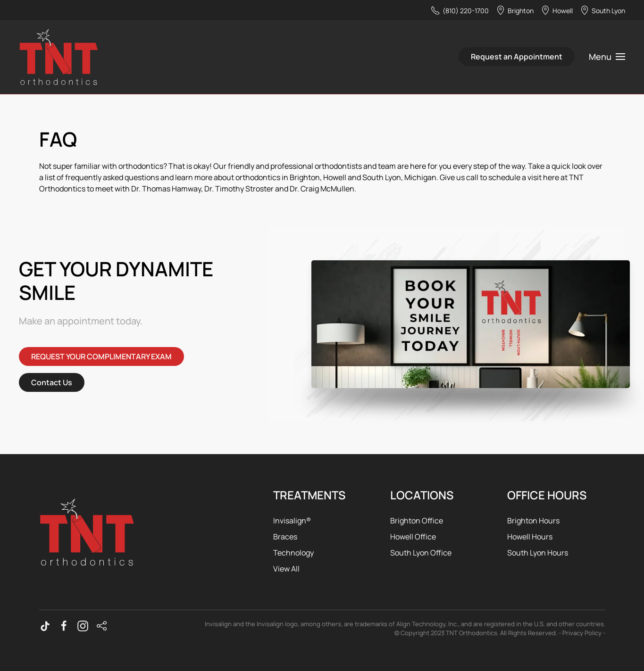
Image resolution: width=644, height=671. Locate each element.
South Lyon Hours (538, 553)
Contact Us (52, 382)
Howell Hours (530, 537)
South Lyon (602, 10)
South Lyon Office (421, 553)
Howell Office (413, 537)
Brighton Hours (533, 521)
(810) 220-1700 (460, 10)
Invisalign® (292, 521)
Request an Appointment (517, 57)
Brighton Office (417, 521)
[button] (607, 57)
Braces (285, 537)
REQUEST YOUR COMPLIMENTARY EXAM (101, 356)
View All (286, 569)
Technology (293, 553)
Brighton (515, 10)
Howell (557, 10)
